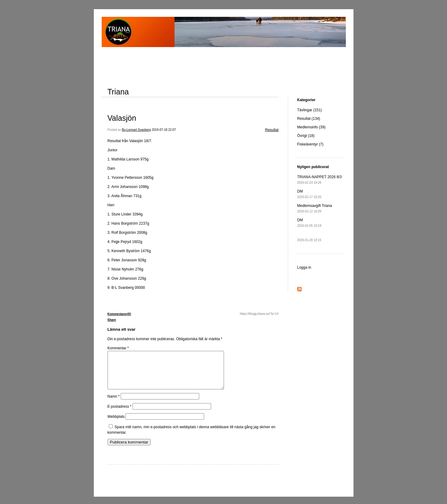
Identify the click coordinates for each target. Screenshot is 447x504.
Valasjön (122, 118)
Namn (114, 404)
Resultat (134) (309, 119)
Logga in (304, 267)
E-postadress (120, 414)
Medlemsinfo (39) (311, 127)
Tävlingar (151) (310, 110)
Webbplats (116, 424)
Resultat (272, 130)
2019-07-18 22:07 (164, 130)
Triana (118, 92)
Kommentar (118, 348)
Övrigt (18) (306, 136)
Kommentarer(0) (119, 314)
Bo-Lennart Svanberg (136, 130)
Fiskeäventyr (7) (310, 144)
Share (112, 320)
